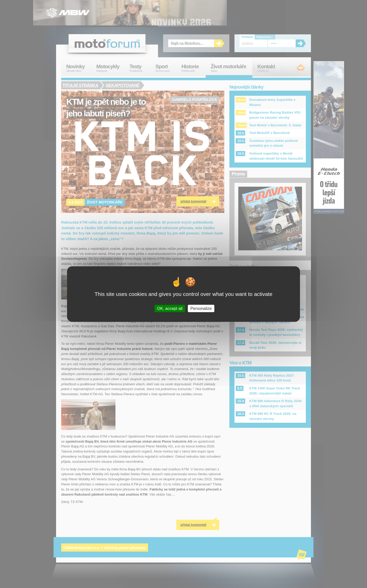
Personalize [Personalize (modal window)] (201, 309)
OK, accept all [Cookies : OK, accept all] (170, 309)
